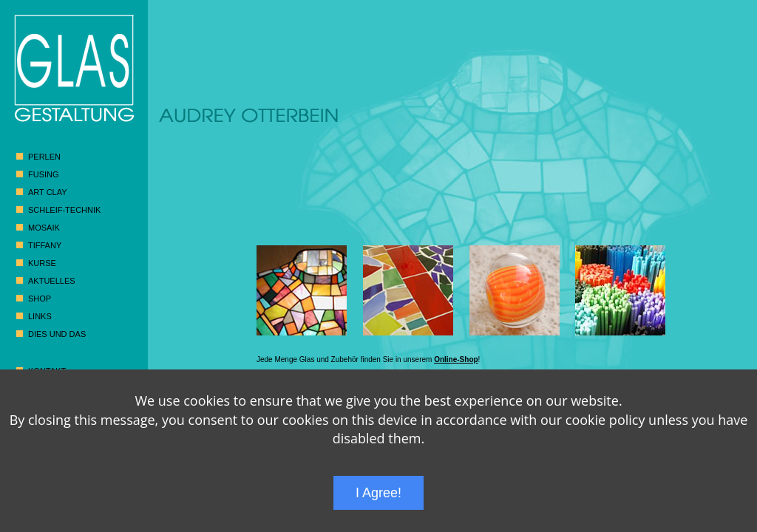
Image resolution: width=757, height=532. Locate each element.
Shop (40, 299)
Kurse (42, 263)
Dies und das (57, 334)
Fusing (44, 174)
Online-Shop (456, 359)
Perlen (44, 157)
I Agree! (378, 493)
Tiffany (45, 245)
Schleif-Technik (64, 210)
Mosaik (44, 228)
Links (40, 316)
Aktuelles (52, 281)
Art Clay (48, 192)
